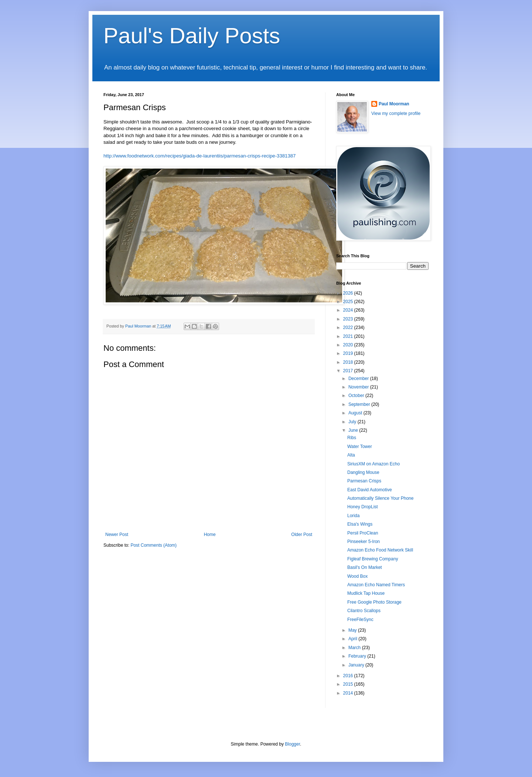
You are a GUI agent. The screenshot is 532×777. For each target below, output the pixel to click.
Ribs (352, 438)
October (357, 396)
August (356, 413)
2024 (349, 310)
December (359, 379)
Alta (351, 455)
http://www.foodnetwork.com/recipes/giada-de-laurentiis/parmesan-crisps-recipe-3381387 (199, 156)
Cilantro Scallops (364, 611)
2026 (349, 293)
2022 (349, 328)
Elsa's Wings (360, 524)
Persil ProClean (363, 533)
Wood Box (357, 576)
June (354, 430)
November (359, 387)
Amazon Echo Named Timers (376, 585)
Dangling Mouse (363, 472)
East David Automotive (370, 490)
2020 (349, 345)
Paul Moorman (394, 104)
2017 (349, 371)
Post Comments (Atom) (154, 545)
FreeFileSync (360, 620)
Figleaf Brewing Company (373, 559)
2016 (349, 676)
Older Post (302, 535)
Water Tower (360, 447)
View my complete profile (396, 113)
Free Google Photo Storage (374, 602)
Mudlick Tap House (366, 593)
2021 (349, 336)
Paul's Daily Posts (192, 36)
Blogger (292, 744)
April (353, 639)
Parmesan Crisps (364, 481)
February (358, 656)
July (353, 422)
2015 (349, 684)
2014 (349, 693)
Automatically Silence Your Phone (380, 498)
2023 (349, 319)
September (360, 404)
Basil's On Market (365, 567)
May (353, 630)
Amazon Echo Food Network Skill (380, 550)
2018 (349, 362)
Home (210, 535)
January (357, 665)
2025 (349, 302)
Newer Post (117, 535)
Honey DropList (363, 507)
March (355, 648)
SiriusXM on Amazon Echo (374, 464)
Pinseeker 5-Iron (364, 542)
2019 (349, 353)
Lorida (353, 516)
